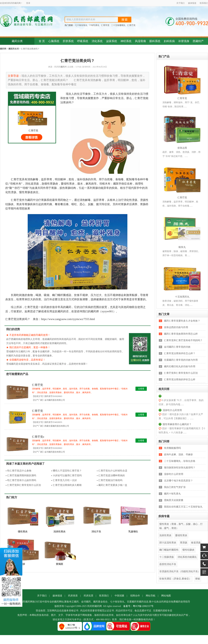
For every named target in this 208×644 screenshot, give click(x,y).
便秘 (198, 579)
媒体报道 (192, 3)
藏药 (17, 3)
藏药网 (3, 49)
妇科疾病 (169, 41)
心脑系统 (54, 41)
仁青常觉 (105, 25)
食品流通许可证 (143, 611)
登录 (28, 3)
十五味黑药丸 (182, 297)
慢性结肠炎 (188, 550)
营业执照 (41, 611)
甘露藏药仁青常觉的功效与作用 (181, 360)
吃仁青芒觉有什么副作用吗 (22, 480)
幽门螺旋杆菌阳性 (169, 550)
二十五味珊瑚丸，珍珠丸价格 (180, 461)
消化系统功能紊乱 (187, 557)
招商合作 (135, 596)
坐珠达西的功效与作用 (176, 327)
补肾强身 (184, 41)
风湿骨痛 (140, 41)
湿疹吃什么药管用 (172, 410)
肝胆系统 (68, 41)
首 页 (42, 41)
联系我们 (204, 3)
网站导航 (151, 596)
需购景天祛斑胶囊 (174, 500)
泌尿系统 (112, 41)
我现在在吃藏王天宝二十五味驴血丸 (183, 507)
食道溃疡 (196, 543)
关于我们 (180, 3)
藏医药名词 (14, 49)
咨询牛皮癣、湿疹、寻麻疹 (178, 455)
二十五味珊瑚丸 (118, 25)
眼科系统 (155, 41)
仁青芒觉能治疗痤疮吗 (110, 480)
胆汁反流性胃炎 (168, 543)
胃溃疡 (184, 543)
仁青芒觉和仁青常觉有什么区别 (24, 485)
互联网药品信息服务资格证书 (63, 611)
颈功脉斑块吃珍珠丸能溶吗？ (180, 468)
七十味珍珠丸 (81, 25)
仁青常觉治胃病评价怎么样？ (180, 353)
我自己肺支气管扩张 (175, 487)
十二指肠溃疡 (167, 557)
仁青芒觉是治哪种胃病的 (112, 475)
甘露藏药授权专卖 (163, 611)
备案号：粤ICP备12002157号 (138, 606)
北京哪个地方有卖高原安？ (178, 481)
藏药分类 (17, 41)
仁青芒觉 (131, 25)
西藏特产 (198, 41)
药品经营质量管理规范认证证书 (97, 611)
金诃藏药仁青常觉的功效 (177, 347)
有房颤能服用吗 (172, 448)
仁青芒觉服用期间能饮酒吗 (22, 475)
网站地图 (166, 596)
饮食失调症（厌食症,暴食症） (175, 579)
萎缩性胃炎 (181, 535)
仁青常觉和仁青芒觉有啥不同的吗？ (183, 340)
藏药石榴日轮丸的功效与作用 (180, 366)
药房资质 (73, 596)
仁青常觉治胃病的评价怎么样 (180, 380)
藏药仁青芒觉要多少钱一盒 (113, 485)
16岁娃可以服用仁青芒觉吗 (67, 475)
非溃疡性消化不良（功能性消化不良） (180, 571)
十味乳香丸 (94, 25)
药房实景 (89, 596)
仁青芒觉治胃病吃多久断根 (67, 485)
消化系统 (97, 41)
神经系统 (126, 41)
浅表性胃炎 (165, 535)
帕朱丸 (182, 247)
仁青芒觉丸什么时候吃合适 (113, 471)
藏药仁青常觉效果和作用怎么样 (181, 334)
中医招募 (119, 596)
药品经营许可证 (124, 611)
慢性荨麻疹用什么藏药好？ (177, 424)
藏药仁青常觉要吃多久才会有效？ (182, 321)
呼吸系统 (83, 41)
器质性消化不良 (168, 564)
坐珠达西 (182, 148)
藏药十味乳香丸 (172, 494)
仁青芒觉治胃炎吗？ (30, 49)
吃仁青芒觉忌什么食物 (19, 471)
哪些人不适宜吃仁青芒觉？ (67, 471)
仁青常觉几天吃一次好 (65, 480)
